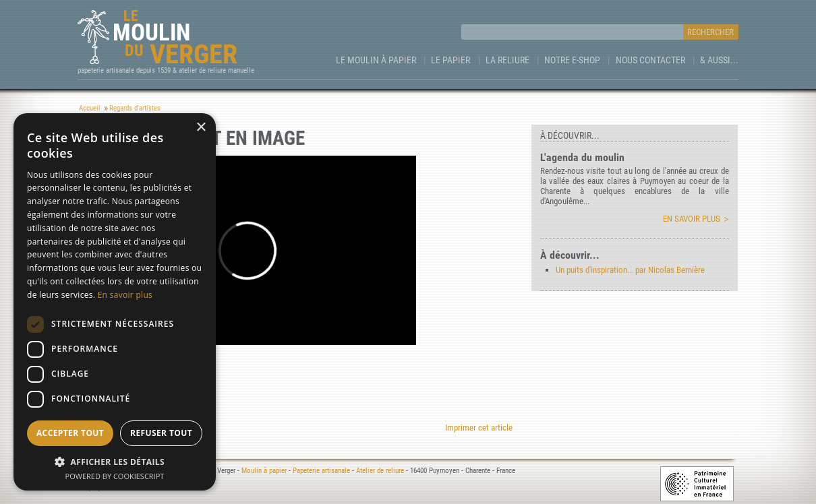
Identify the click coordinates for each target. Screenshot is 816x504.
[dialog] (115, 302)
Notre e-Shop (572, 60)
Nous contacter (650, 60)
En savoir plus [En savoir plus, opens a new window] (125, 295)
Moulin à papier (264, 471)
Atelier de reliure (380, 471)
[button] (115, 461)
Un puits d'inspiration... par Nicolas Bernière (630, 270)
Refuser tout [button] (161, 433)
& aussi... (719, 60)
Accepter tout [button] (70, 433)
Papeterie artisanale (321, 471)
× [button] (201, 128)
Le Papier (450, 60)
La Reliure (507, 60)
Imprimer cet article (479, 428)
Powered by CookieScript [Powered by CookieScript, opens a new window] (115, 476)
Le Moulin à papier (376, 60)
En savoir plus (692, 219)
